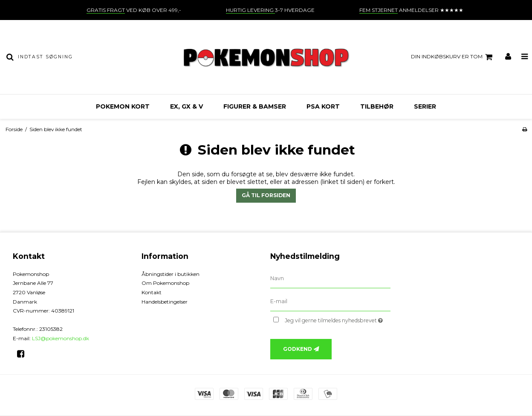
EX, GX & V (186, 106)
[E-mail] (330, 301)
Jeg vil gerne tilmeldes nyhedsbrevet (338, 319)
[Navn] (330, 278)
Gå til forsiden (266, 195)
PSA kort (323, 106)
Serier (425, 106)
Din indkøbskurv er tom (453, 57)
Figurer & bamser (255, 106)
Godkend (298, 349)
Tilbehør (377, 106)
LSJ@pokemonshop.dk (61, 338)
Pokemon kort (123, 106)
